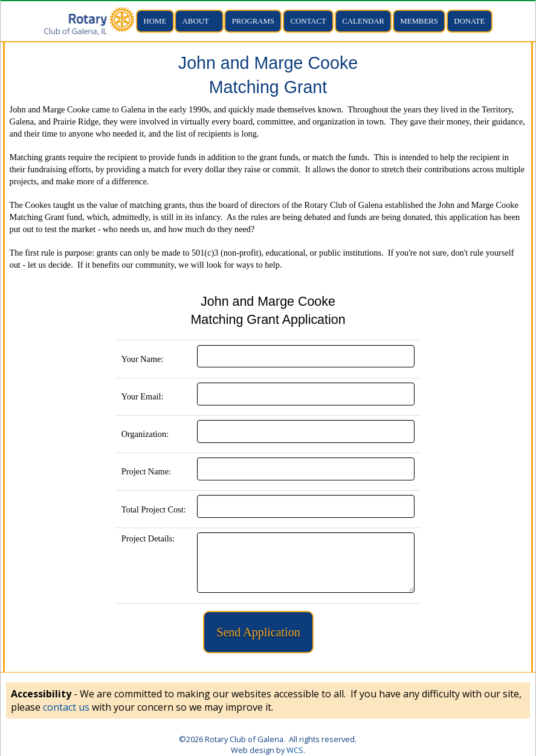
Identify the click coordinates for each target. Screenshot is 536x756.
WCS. (296, 750)
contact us (66, 707)
